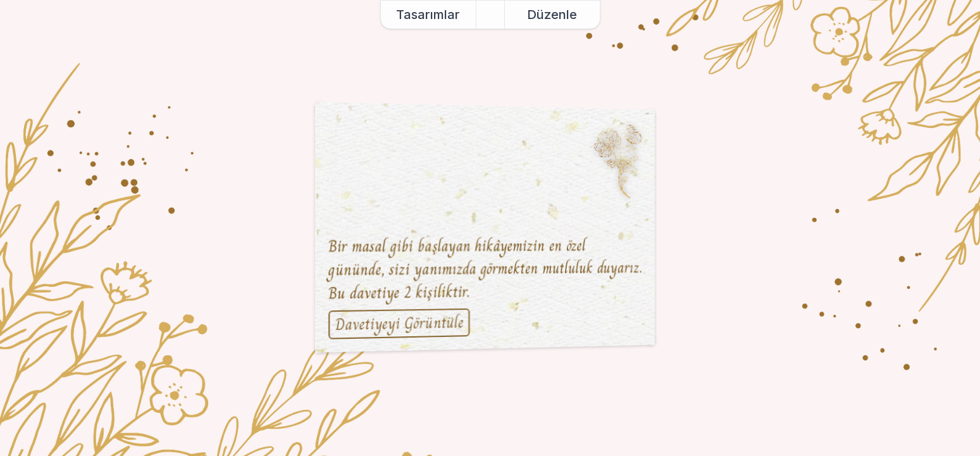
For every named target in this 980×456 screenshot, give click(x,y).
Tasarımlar (428, 15)
